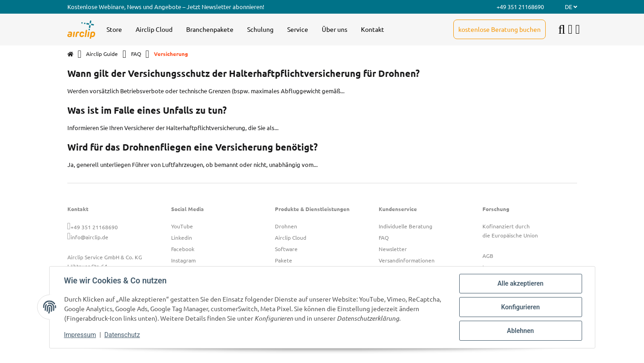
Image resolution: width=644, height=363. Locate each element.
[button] (570, 30)
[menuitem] (114, 30)
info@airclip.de (89, 237)
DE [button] (571, 7)
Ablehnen (520, 331)
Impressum (80, 335)
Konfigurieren (520, 307)
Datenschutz (122, 335)
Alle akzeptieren (520, 283)
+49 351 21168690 (94, 227)
